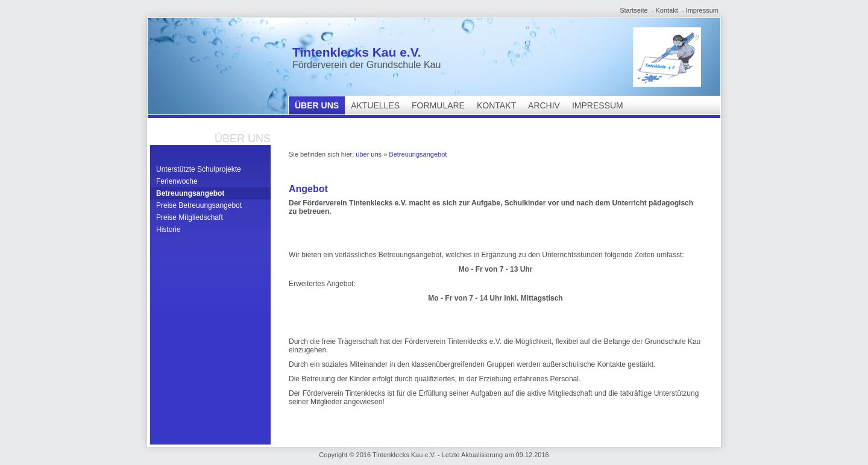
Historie (168, 229)
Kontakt (666, 10)
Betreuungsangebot (190, 193)
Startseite (634, 10)
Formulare (438, 105)
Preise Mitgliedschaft (190, 217)
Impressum (702, 10)
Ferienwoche (177, 181)
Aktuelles (375, 105)
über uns (317, 105)
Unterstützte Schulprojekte (199, 169)
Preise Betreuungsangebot (199, 205)
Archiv (544, 105)
